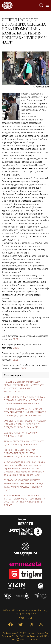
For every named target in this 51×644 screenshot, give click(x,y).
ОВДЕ (16, 339)
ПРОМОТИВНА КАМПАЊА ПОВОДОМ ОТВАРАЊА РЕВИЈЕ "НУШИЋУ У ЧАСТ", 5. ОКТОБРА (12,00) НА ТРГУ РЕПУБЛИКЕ (25, 412)
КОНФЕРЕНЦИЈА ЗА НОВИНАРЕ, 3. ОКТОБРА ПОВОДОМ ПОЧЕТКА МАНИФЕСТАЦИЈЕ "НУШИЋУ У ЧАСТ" (23, 453)
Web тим (26, 618)
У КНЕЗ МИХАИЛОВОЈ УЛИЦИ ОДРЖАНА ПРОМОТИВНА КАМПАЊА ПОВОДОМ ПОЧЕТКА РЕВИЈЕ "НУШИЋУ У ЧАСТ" (25, 400)
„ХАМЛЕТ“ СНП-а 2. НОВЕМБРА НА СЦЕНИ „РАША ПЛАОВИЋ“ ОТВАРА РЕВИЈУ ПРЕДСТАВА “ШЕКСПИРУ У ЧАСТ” (25, 424)
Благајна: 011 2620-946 (14, 636)
